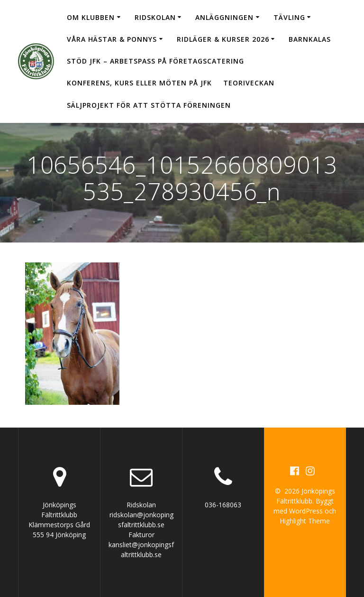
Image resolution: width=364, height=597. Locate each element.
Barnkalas (310, 39)
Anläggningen (224, 17)
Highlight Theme (305, 521)
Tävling (289, 17)
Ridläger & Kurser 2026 (223, 39)
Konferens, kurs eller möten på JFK (139, 83)
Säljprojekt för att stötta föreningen (149, 105)
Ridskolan (155, 17)
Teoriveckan (249, 83)
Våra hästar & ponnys (112, 39)
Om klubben (91, 17)
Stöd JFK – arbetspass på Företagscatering (155, 61)
